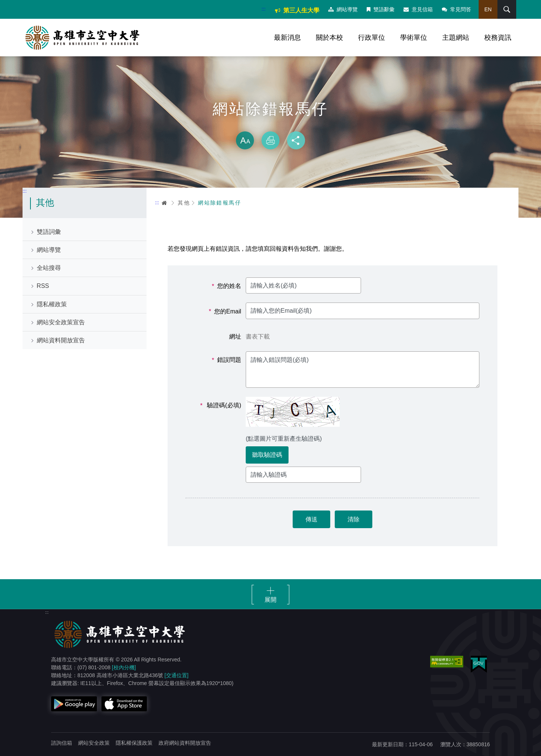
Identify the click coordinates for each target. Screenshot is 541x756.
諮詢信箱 (62, 743)
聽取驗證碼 (267, 455)
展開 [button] (270, 600)
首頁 (165, 203)
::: (264, 9)
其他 (184, 203)
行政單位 (372, 38)
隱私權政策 (52, 304)
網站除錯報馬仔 (220, 203)
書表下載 (258, 337)
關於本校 (329, 38)
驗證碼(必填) (221, 405)
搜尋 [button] (507, 9)
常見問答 (456, 9)
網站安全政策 (94, 743)
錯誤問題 (227, 360)
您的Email (225, 312)
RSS (43, 286)
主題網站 (456, 38)
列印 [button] (270, 140)
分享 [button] (296, 140)
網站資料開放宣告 (61, 340)
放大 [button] (245, 140)
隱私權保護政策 (134, 743)
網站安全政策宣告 (61, 322)
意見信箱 (418, 9)
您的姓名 (227, 286)
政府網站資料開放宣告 (185, 743)
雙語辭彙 (381, 9)
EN (488, 9)
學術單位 (414, 38)
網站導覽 (343, 9)
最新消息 (287, 38)
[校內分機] (124, 667)
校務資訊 (498, 38)
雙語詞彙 (49, 232)
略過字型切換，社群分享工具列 (270, 124)
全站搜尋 (49, 268)
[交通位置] (177, 675)
